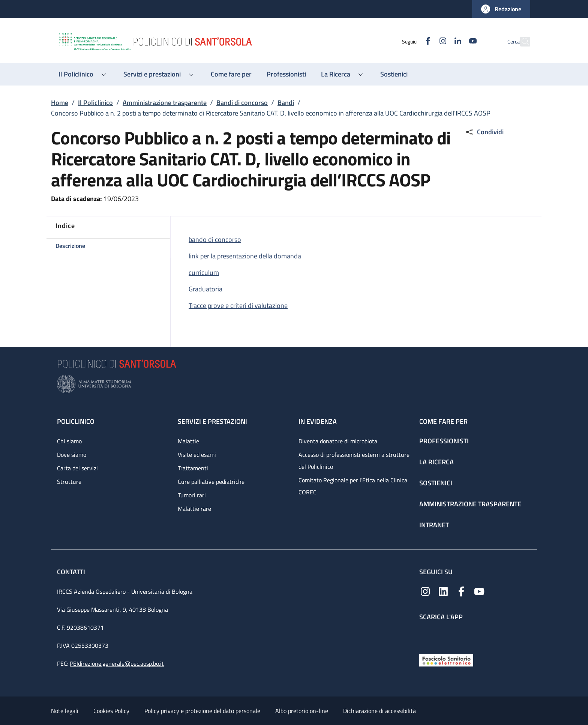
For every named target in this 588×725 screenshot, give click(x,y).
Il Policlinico (95, 103)
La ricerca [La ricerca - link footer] (436, 462)
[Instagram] (426, 41)
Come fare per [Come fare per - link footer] (443, 421)
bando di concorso (215, 239)
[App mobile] (425, 636)
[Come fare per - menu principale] (231, 74)
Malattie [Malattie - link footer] (188, 441)
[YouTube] (456, 41)
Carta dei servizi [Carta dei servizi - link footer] (77, 468)
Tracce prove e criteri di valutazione (238, 305)
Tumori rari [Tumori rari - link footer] (192, 495)
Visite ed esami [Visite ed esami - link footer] (197, 455)
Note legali (65, 711)
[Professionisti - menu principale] (286, 74)
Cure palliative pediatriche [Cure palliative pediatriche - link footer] (211, 482)
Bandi (286, 103)
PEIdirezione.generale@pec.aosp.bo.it (117, 663)
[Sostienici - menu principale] (394, 74)
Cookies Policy (111, 711)
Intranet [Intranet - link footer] (434, 525)
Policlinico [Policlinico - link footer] (76, 421)
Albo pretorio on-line (302, 711)
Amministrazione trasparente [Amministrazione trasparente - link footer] (470, 504)
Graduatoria (205, 289)
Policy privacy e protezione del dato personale (202, 711)
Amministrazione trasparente (165, 103)
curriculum (204, 272)
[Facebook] (411, 41)
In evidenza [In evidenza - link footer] (318, 421)
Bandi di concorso (242, 103)
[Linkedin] (441, 41)
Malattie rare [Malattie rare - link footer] (194, 509)
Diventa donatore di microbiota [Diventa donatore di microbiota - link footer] (338, 441)
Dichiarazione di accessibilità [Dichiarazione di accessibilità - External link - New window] (379, 711)
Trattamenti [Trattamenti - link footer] (193, 468)
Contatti (72, 572)
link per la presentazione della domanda (245, 256)
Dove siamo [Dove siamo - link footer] (72, 455)
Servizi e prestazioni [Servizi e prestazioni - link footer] (212, 421)
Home (60, 103)
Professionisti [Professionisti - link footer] (444, 441)
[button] (501, 9)
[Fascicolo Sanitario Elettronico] (446, 660)
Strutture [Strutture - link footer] (69, 482)
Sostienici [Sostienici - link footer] (436, 483)
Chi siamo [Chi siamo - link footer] (69, 441)
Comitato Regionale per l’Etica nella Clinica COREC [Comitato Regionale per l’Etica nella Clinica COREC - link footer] (353, 486)
